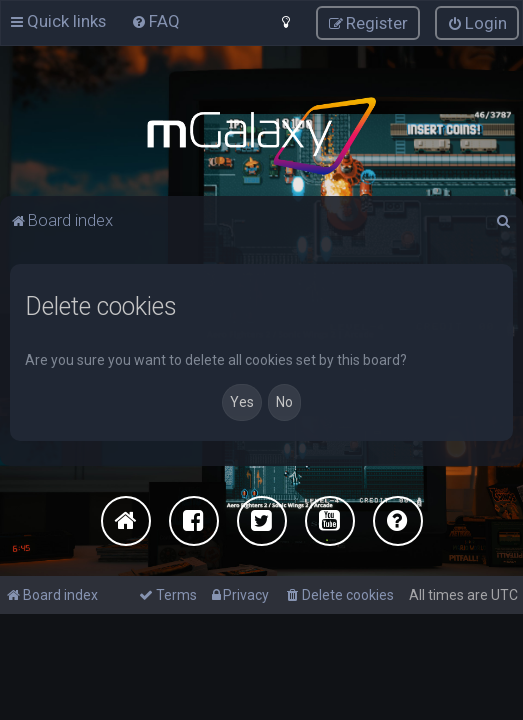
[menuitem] (155, 21)
